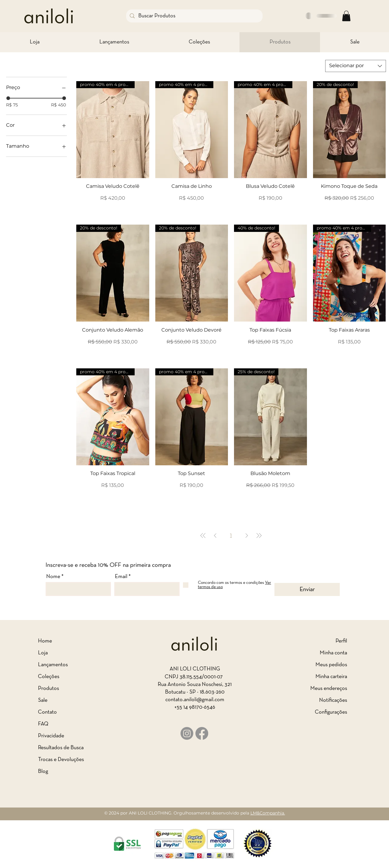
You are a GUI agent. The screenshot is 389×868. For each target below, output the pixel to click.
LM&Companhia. (268, 813)
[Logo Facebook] (202, 733)
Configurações (331, 712)
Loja (43, 653)
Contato (47, 712)
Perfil (341, 641)
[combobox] (356, 66)
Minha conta (333, 653)
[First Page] (203, 536)
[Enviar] (307, 589)
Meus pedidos (331, 665)
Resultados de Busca (61, 748)
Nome (53, 577)
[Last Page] (259, 536)
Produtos (48, 689)
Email (121, 577)
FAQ (43, 724)
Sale (43, 700)
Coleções (49, 677)
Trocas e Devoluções (61, 760)
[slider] (8, 98)
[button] (346, 16)
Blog (43, 772)
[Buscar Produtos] (194, 16)
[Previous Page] (215, 536)
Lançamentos (53, 665)
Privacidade (51, 736)
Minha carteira (331, 677)
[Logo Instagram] (187, 733)
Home (45, 641)
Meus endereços (329, 689)
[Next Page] (247, 536)
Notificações (333, 700)
